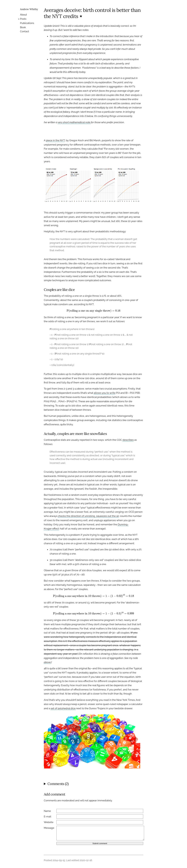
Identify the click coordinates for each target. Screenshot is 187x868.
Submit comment (100, 843)
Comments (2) (58, 784)
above (47, 662)
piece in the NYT (55, 140)
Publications (27, 23)
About (23, 15)
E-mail (48, 816)
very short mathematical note (74, 122)
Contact (25, 31)
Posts (23, 19)
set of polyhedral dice (63, 708)
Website (49, 822)
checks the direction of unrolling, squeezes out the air (88, 516)
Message (49, 828)
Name (47, 811)
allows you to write (105, 393)
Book (23, 27)
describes (128, 440)
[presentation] (93, 311)
